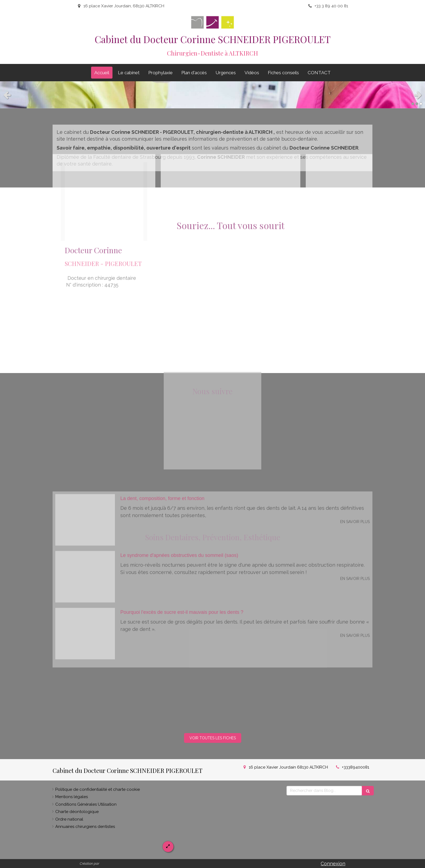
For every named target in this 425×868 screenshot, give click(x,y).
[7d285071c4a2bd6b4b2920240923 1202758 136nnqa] (85, 534)
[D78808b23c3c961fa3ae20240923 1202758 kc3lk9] (85, 477)
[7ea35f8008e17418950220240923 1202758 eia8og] (85, 420)
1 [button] (413, 104)
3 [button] (421, 104)
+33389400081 (355, 767)
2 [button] (417, 104)
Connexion (333, 864)
